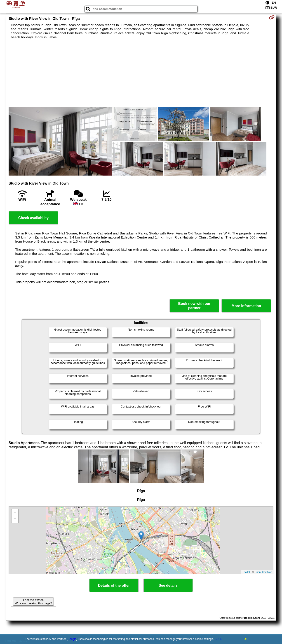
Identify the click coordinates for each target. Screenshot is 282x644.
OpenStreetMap (263, 572)
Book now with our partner (194, 306)
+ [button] (15, 513)
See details (168, 585)
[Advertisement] (141, 73)
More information (246, 306)
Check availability (33, 218)
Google (72, 639)
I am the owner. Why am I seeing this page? (33, 602)
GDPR (218, 639)
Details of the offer (114, 585)
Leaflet (246, 572)
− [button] (15, 519)
